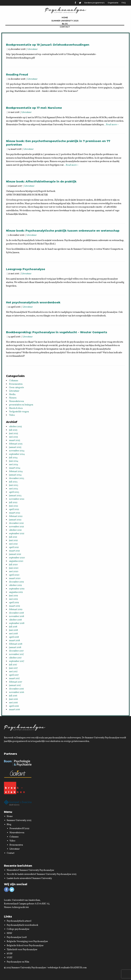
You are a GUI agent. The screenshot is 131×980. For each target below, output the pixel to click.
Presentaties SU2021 (19, 829)
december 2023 (17, 478)
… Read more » (111, 125)
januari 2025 (15, 447)
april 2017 (14, 675)
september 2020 (17, 558)
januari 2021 (15, 554)
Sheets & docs (16, 408)
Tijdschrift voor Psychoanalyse (22, 950)
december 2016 (16, 689)
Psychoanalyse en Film (18, 962)
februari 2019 (16, 610)
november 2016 (17, 692)
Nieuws (13, 398)
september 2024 (17, 454)
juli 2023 (13, 482)
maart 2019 (15, 606)
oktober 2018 (15, 620)
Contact (65, 27)
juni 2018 (13, 630)
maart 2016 (15, 710)
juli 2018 (13, 627)
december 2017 (16, 651)
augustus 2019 (16, 592)
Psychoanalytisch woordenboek (22, 925)
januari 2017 (15, 685)
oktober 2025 (15, 427)
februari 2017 (16, 682)
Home (65, 18)
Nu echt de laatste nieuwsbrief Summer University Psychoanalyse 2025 (42, 874)
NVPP (10, 954)
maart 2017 (14, 679)
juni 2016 (13, 699)
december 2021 (16, 523)
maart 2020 (15, 578)
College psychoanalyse (18, 929)
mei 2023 (13, 489)
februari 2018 (16, 644)
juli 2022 (13, 503)
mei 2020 (14, 572)
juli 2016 (13, 696)
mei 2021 (13, 544)
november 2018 (17, 616)
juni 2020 (14, 568)
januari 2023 (15, 496)
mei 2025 (13, 437)
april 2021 (14, 547)
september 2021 (17, 534)
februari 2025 (16, 444)
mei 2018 (13, 634)
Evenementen (16, 384)
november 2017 (17, 654)
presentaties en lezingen (21, 405)
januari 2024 (15, 475)
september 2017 (17, 661)
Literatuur (33, 49)
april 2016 (14, 706)
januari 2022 (15, 520)
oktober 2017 (15, 658)
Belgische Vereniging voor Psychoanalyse (27, 941)
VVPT (10, 958)
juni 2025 (14, 434)
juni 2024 (14, 461)
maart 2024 (15, 468)
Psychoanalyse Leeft (17, 937)
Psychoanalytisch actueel (19, 921)
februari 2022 (16, 516)
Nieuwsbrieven (17, 401)
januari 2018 (15, 647)
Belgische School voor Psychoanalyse (25, 946)
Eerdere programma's (94, 3)
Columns (14, 381)
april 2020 (14, 575)
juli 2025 (13, 430)
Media (12, 394)
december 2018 (16, 613)
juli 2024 (13, 458)
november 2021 (17, 527)
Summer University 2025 (65, 21)
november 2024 (17, 451)
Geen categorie (17, 388)
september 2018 (17, 623)
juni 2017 (13, 668)
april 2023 (14, 492)
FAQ (124, 3)
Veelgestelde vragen (19, 412)
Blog (65, 24)
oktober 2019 (15, 585)
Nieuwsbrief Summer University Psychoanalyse (30, 870)
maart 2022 (15, 513)
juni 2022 (14, 506)
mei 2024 (14, 465)
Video (12, 415)
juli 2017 (13, 665)
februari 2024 (16, 472)
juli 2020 (13, 565)
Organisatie (113, 3)
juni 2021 (13, 541)
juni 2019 (13, 596)
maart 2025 (15, 440)
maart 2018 (14, 641)
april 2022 (14, 509)
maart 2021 (14, 551)
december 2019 (16, 582)
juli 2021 (13, 537)
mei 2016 (13, 703)
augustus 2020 (16, 561)
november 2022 (17, 499)
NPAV (10, 933)
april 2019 (14, 603)
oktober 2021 (15, 530)
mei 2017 (13, 672)
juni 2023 (14, 485)
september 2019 (17, 589)
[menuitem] (65, 18)
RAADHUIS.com (79, 968)
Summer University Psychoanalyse (29, 968)
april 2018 (14, 637)
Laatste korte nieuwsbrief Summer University (29, 878)
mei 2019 (13, 599)
